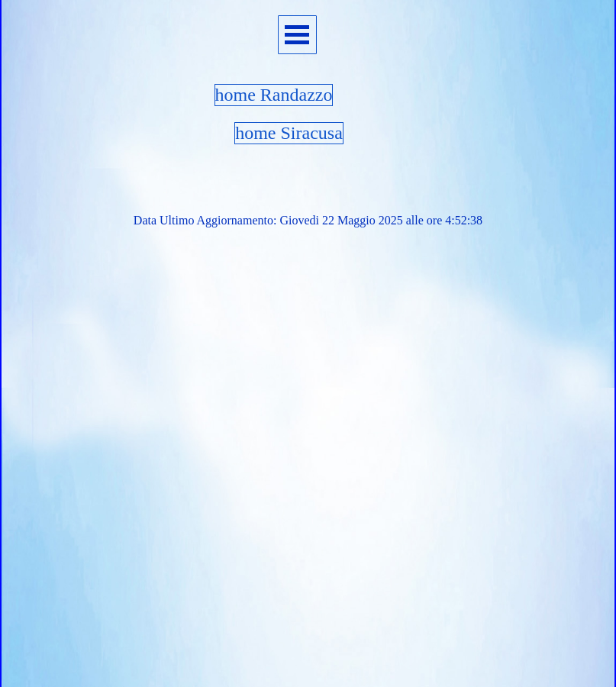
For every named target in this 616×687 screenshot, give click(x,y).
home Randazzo (274, 95)
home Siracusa (289, 133)
